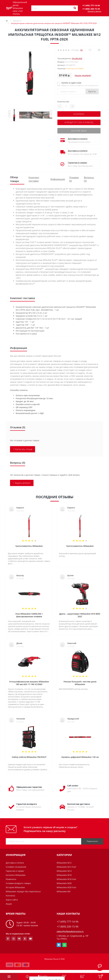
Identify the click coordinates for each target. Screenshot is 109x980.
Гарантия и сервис (77, 163)
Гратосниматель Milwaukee (29, 546)
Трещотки (17, 21)
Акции (9, 904)
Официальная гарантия (29, 787)
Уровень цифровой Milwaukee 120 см (80, 757)
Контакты (10, 896)
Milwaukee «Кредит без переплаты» (23, 891)
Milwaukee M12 (64, 863)
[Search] (75, 8)
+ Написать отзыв (23, 449)
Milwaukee (77, 58)
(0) (81, 50)
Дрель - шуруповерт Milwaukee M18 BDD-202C (80, 615)
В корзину (79, 114)
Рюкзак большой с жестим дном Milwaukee (80, 683)
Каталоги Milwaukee (16, 875)
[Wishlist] (90, 50)
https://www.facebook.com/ (8, 939)
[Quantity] (66, 106)
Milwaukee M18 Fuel (66, 879)
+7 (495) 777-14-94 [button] (68, 922)
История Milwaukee (15, 887)
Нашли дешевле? (83, 75)
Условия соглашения (16, 867)
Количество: (63, 102)
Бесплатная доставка (79, 804)
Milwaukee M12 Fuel (66, 867)
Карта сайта (12, 900)
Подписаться (92, 841)
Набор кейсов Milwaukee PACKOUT (29, 757)
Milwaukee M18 (64, 875)
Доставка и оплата (78, 139)
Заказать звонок (94, 11)
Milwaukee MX (64, 891)
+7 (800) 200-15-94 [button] (68, 927)
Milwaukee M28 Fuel (66, 887)
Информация (58, 179)
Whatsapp (64, 945)
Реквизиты (11, 879)
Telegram (59, 945)
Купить (92, 91)
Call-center (73, 786)
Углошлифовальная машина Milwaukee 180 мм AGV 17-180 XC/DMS (29, 683)
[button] (91, 5)
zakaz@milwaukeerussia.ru (70, 931)
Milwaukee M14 (64, 871)
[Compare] (99, 50)
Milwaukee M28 (64, 883)
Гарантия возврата (27, 804)
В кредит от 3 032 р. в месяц (79, 122)
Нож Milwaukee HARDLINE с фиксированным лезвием (29, 615)
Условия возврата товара (18, 883)
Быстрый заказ (79, 131)
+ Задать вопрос (22, 483)
